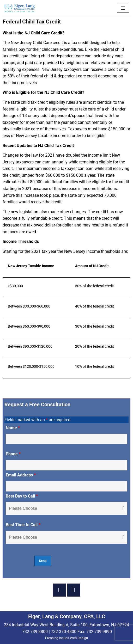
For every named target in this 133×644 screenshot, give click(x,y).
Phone (13, 454)
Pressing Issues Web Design (66, 638)
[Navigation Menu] (123, 8)
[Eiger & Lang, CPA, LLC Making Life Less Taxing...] (20, 8)
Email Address (21, 475)
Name (13, 428)
